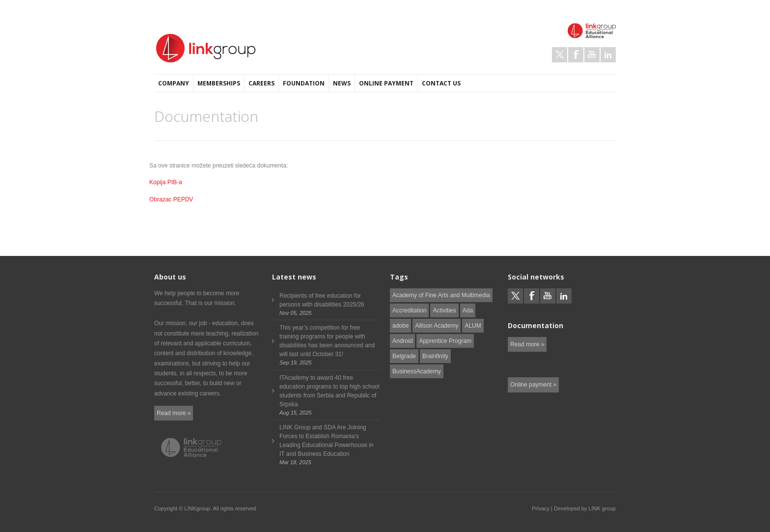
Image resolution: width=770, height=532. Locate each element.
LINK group (602, 508)
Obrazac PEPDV (171, 199)
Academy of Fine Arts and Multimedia (441, 295)
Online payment (386, 83)
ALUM (473, 326)
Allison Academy (437, 326)
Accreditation (409, 310)
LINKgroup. (198, 508)
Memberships (219, 83)
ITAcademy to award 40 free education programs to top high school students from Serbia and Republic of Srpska (329, 391)
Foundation (304, 83)
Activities (444, 310)
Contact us (441, 83)
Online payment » (533, 385)
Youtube (592, 55)
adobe (400, 326)
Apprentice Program (445, 341)
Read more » (174, 413)
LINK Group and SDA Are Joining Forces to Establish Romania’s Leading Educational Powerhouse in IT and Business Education (326, 441)
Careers (261, 83)
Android (402, 341)
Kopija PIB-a (166, 182)
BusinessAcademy (417, 371)
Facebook (576, 55)
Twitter (560, 55)
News (342, 83)
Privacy (541, 508)
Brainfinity (435, 356)
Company (174, 83)
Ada (468, 310)
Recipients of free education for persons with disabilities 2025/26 (322, 300)
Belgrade (404, 356)
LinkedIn (608, 55)
